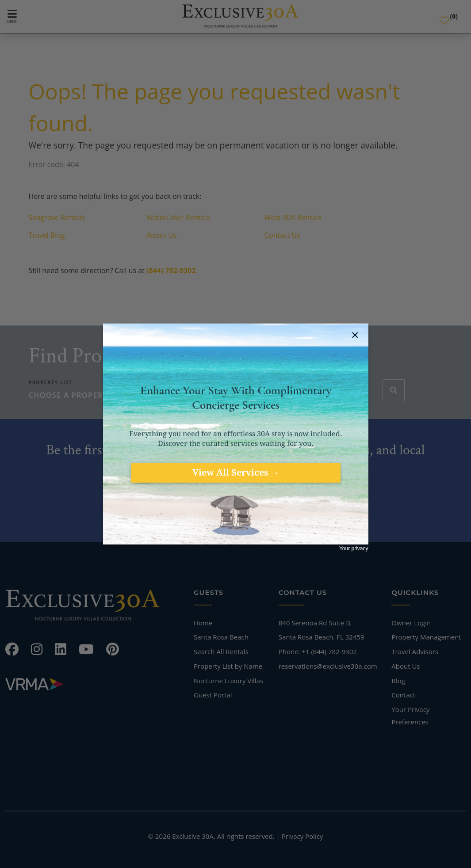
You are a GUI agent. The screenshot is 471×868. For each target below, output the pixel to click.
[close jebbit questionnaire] (356, 335)
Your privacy (354, 548)
